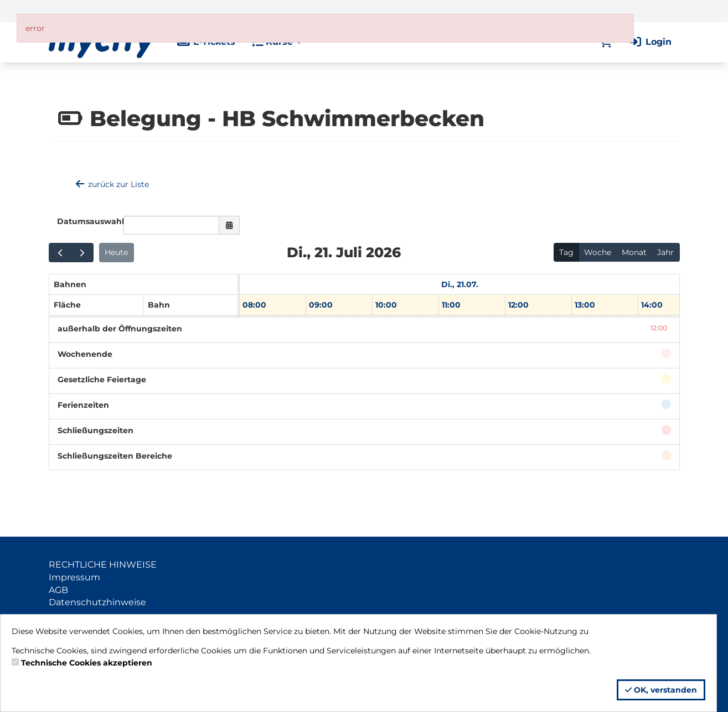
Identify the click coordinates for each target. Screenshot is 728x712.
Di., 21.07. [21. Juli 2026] (460, 284)
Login (650, 42)
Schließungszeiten (95, 430)
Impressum (74, 577)
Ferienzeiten (83, 405)
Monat (634, 252)
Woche (598, 252)
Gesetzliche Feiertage (102, 380)
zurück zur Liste (112, 184)
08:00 (254, 305)
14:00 (652, 305)
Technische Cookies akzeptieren (87, 663)
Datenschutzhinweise (97, 602)
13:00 (585, 305)
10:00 (386, 305)
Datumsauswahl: (86, 221)
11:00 (451, 305)
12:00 (518, 305)
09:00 (321, 305)
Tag (566, 252)
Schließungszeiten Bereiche (115, 456)
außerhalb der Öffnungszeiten (120, 329)
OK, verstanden (661, 690)
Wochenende (85, 354)
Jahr (665, 252)
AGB (58, 590)
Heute (116, 252)
